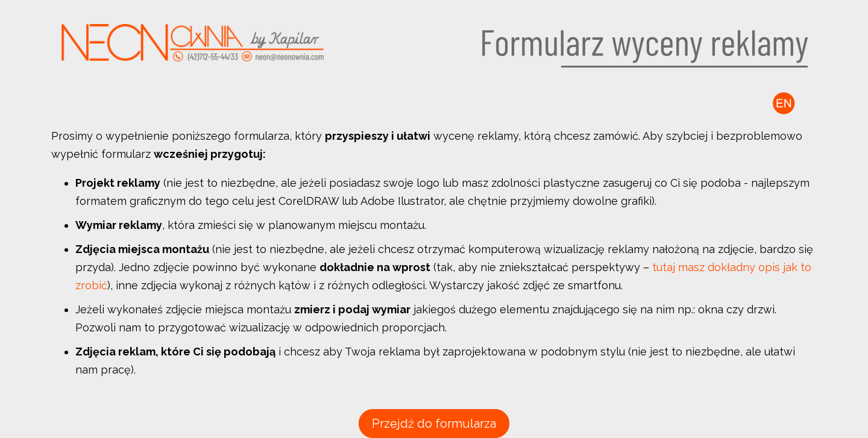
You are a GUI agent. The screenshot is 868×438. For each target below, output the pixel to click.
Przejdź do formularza (434, 424)
